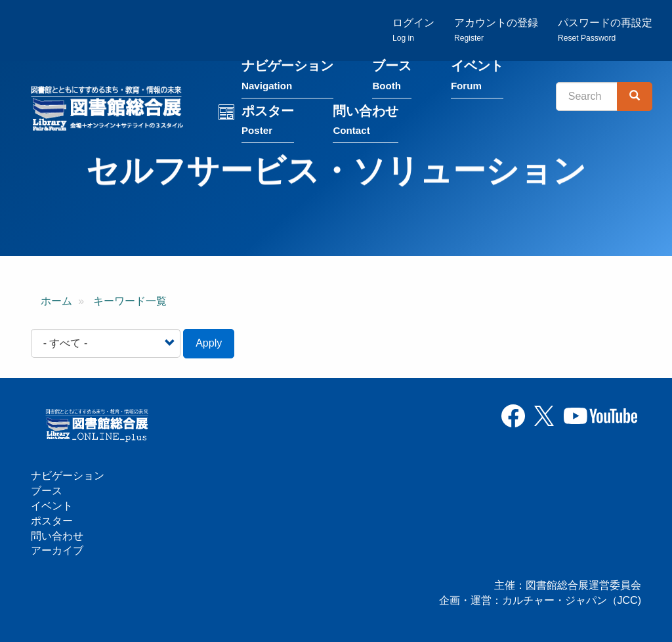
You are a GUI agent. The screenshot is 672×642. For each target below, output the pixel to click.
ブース (392, 78)
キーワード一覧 (130, 301)
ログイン (413, 30)
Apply (209, 343)
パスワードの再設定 (605, 30)
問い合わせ (366, 122)
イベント (477, 78)
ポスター (268, 122)
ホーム (56, 301)
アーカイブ (57, 550)
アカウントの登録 (496, 30)
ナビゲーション (287, 78)
